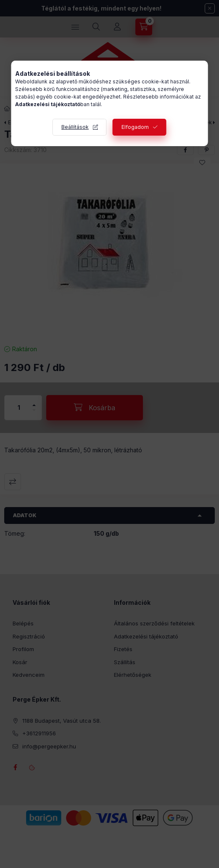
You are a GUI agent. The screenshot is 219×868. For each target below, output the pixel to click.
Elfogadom (135, 127)
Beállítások (75, 127)
